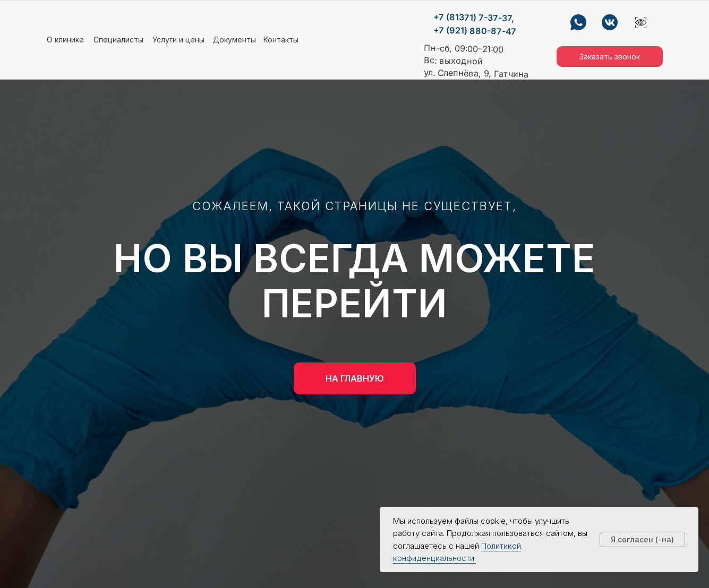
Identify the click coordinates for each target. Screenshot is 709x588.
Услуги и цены (178, 40)
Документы (234, 40)
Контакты (281, 40)
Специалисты (118, 40)
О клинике (65, 40)
